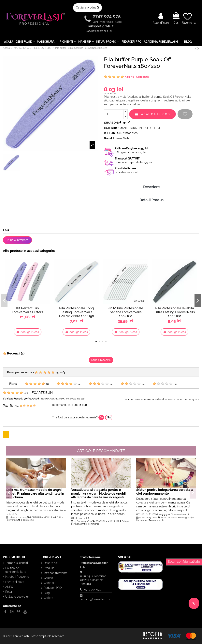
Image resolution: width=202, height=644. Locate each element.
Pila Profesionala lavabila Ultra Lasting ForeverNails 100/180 (175, 312)
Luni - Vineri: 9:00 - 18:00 (107, 22)
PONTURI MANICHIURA (42, 517)
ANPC (9, 587)
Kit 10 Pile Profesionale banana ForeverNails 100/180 (125, 312)
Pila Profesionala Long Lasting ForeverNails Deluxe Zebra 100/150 (76, 312)
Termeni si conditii (17, 563)
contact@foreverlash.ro (95, 599)
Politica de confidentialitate (16, 570)
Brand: (108, 138)
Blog (47, 593)
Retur (9, 592)
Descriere (151, 187)
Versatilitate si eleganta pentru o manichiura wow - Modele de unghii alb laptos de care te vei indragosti (98, 494)
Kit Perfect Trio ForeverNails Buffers (27, 310)
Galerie (48, 578)
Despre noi (51, 563)
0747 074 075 (107, 16)
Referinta (111, 133)
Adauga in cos (152, 114)
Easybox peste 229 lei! (99, 31)
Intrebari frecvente (17, 577)
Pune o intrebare (18, 240)
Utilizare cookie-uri (17, 597)
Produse (49, 568)
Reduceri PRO (53, 588)
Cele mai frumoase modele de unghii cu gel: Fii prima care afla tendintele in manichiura (35, 494)
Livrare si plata (15, 582)
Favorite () (189, 18)
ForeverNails (121, 138)
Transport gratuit (100, 26)
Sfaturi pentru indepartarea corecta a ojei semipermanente (165, 492)
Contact (49, 583)
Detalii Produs (151, 200)
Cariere (48, 598)
